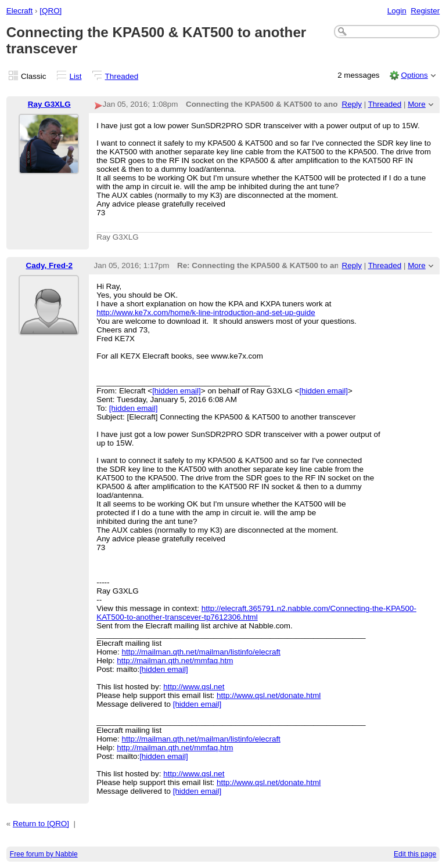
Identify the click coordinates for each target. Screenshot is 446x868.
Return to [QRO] (41, 824)
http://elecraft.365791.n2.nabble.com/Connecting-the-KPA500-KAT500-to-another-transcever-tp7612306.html (256, 613)
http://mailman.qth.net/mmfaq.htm (175, 661)
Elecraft (20, 11)
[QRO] (51, 11)
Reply (352, 104)
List (76, 76)
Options (414, 75)
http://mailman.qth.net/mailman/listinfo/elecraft (201, 652)
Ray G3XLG (49, 104)
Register (425, 11)
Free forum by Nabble (44, 854)
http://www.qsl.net (194, 687)
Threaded (122, 76)
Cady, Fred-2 (49, 265)
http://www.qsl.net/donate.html (269, 695)
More (417, 104)
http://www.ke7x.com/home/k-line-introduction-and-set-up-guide (206, 312)
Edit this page (415, 854)
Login (397, 11)
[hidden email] (177, 391)
